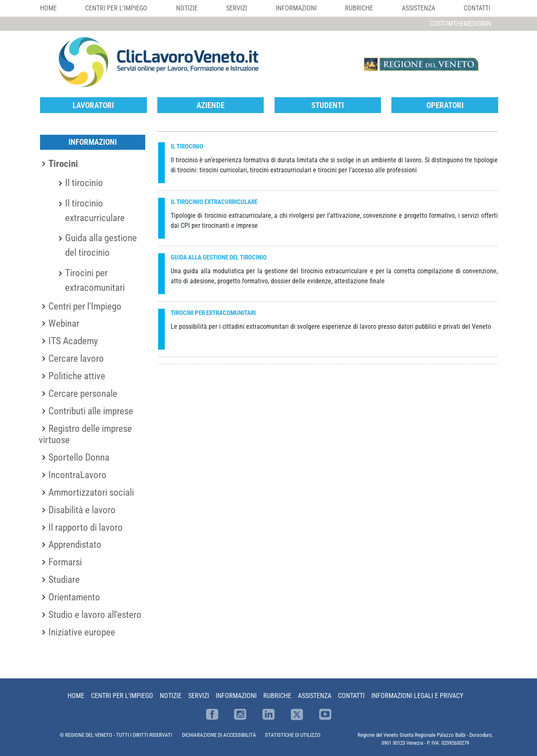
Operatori (445, 105)
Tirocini (63, 164)
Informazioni (296, 8)
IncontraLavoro (77, 475)
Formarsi (65, 562)
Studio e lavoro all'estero (95, 615)
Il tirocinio (84, 183)
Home (48, 8)
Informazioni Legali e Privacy (417, 696)
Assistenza (419, 8)
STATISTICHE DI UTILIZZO (293, 735)
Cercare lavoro (76, 358)
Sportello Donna (79, 457)
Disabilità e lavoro (82, 510)
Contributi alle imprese (91, 411)
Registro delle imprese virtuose (85, 434)
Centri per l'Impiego (85, 306)
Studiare (64, 580)
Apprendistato (75, 544)
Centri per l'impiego (116, 8)
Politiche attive (77, 376)
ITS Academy (73, 341)
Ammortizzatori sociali (91, 492)
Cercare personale (83, 393)
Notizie (187, 8)
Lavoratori (93, 105)
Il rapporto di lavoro (86, 527)
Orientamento (74, 597)
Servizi (237, 8)
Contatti (477, 8)
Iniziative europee (82, 632)
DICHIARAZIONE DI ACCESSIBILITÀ (219, 735)
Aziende (211, 105)
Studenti (328, 105)
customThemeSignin (460, 24)
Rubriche (359, 8)
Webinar (64, 323)
